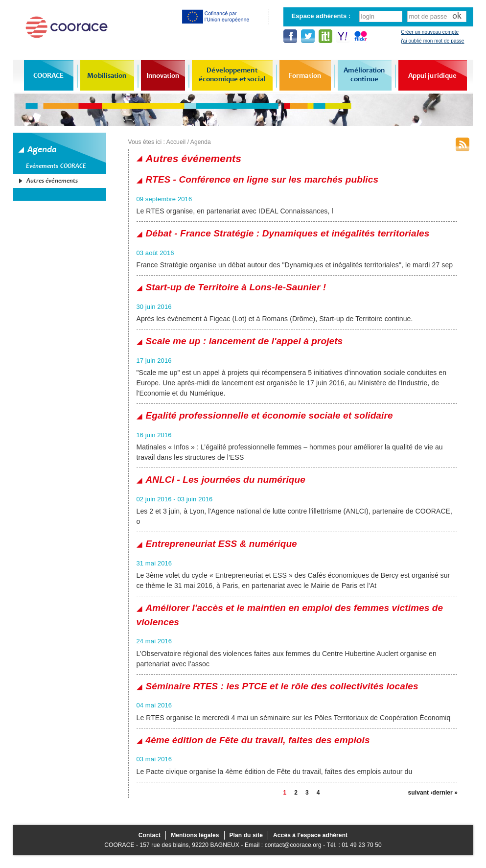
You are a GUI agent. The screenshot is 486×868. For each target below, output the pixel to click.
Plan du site (246, 835)
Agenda (201, 142)
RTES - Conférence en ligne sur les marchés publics (262, 179)
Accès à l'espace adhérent (310, 835)
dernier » (445, 793)
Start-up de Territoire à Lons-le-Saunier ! (236, 287)
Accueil (176, 142)
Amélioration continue (364, 74)
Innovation (163, 75)
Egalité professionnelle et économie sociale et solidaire (269, 415)
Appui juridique (433, 75)
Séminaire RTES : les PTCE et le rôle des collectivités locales (282, 686)
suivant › (420, 793)
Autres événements (52, 181)
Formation (305, 75)
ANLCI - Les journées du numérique (226, 480)
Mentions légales (195, 835)
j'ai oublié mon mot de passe (432, 41)
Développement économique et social (232, 74)
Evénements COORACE (56, 166)
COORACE (49, 75)
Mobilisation (107, 75)
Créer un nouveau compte (430, 32)
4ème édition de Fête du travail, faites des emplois (258, 740)
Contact (150, 835)
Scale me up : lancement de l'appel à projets (244, 341)
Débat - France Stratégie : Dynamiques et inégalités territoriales (288, 233)
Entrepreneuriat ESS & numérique (221, 544)
